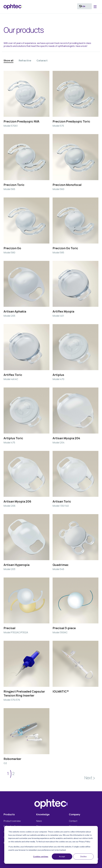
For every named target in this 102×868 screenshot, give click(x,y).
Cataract (42, 60)
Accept (62, 856)
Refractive (25, 60)
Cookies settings (41, 856)
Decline (83, 856)
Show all (8, 60)
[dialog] (51, 845)
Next (88, 778)
